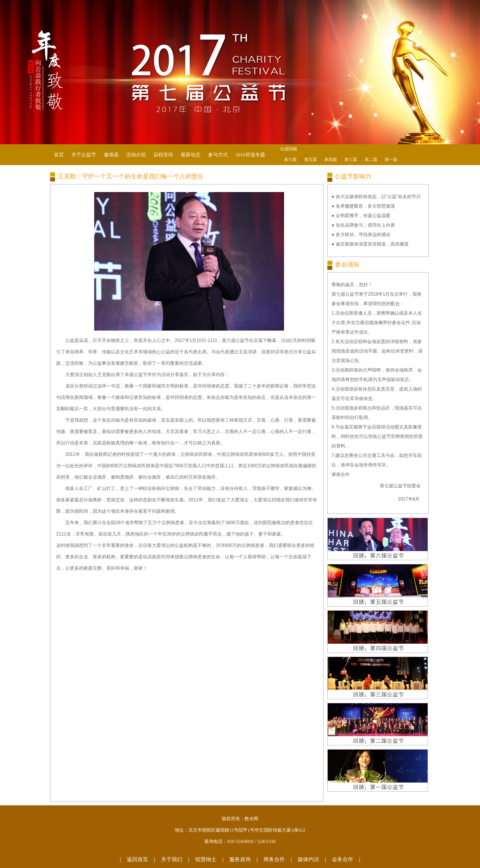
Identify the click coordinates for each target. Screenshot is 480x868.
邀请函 (111, 155)
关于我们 (172, 859)
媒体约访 (308, 859)
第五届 (310, 159)
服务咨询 (240, 859)
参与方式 (218, 155)
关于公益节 (84, 155)
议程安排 (163, 155)
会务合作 (343, 859)
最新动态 (191, 155)
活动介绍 (136, 155)
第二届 (371, 159)
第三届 (351, 159)
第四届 (331, 159)
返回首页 (137, 859)
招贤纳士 (206, 859)
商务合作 (274, 859)
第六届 (290, 159)
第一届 (391, 159)
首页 (59, 155)
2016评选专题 (250, 155)
